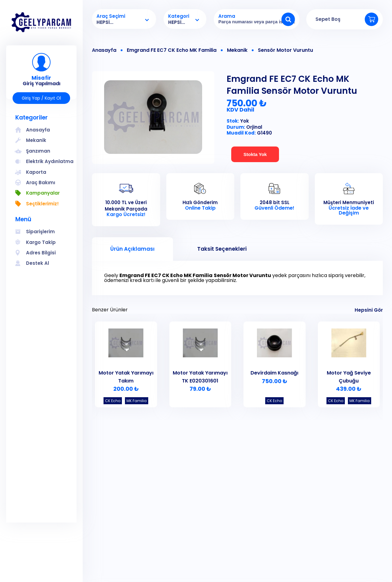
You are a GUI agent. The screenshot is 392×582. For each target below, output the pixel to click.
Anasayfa (104, 50)
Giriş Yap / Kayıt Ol (41, 98)
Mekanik (237, 50)
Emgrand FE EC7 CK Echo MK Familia (172, 50)
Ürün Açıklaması (132, 249)
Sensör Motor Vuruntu (285, 50)
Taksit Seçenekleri (222, 249)
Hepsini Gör (369, 310)
